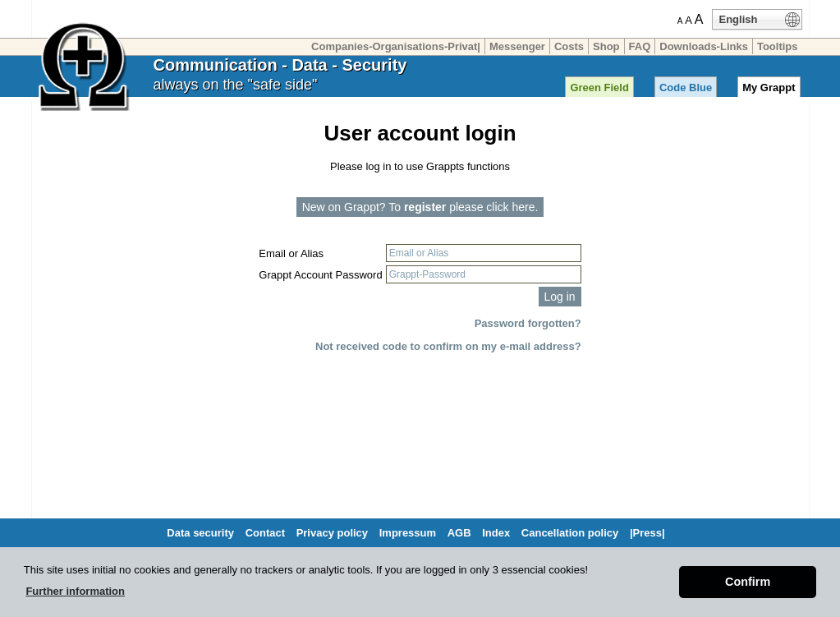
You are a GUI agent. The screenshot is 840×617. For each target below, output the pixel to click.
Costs (569, 46)
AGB (459, 533)
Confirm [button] (748, 582)
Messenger (517, 46)
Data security (200, 533)
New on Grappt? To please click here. (420, 207)
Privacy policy (332, 533)
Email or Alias (291, 253)
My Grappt (769, 87)
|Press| (647, 533)
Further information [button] (75, 591)
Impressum (408, 533)
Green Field (599, 87)
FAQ (640, 46)
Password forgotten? (528, 323)
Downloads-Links (704, 46)
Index (496, 533)
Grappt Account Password (320, 275)
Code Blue (686, 87)
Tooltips (778, 46)
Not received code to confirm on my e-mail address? (448, 346)
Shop (606, 46)
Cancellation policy (570, 533)
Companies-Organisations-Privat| (396, 46)
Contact (265, 533)
